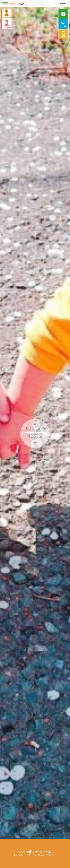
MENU (64, 4)
